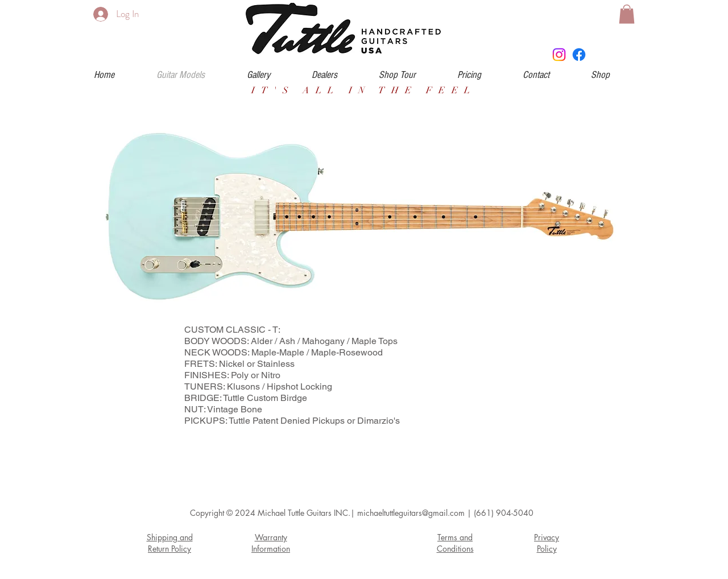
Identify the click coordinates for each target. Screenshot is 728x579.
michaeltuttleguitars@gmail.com (411, 513)
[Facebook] (579, 55)
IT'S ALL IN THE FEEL (364, 90)
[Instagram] (559, 55)
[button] (627, 14)
